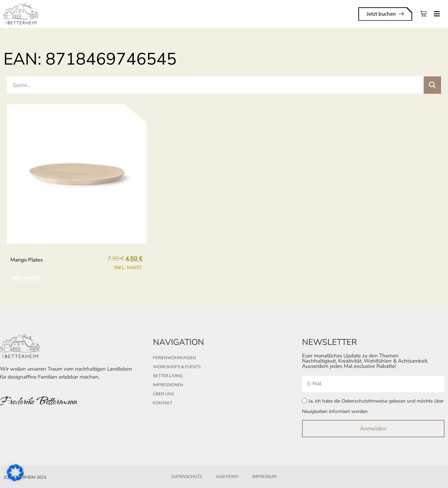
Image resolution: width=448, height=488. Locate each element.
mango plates (27, 260)
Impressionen (168, 385)
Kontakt (163, 403)
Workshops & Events (177, 367)
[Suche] (432, 85)
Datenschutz (187, 477)
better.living (168, 376)
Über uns (163, 394)
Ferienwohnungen (174, 358)
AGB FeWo (227, 477)
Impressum (264, 477)
